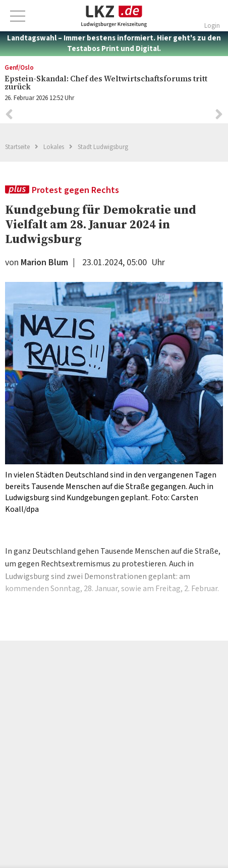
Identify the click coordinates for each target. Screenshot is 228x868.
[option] (114, 398)
